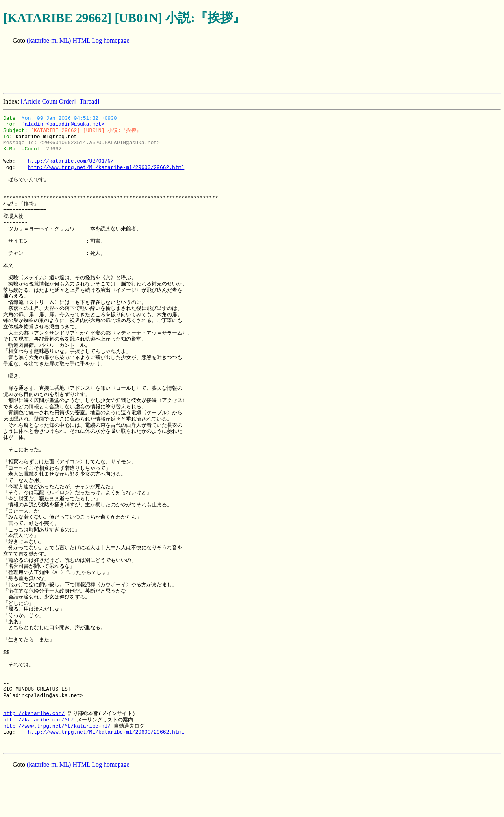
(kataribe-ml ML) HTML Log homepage (78, 40)
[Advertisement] (146, 69)
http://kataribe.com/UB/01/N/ (70, 161)
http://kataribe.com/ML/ (38, 720)
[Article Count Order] (48, 101)
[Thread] (88, 101)
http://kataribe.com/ (34, 713)
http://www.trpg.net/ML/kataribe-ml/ (57, 726)
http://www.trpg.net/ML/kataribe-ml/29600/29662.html (106, 167)
